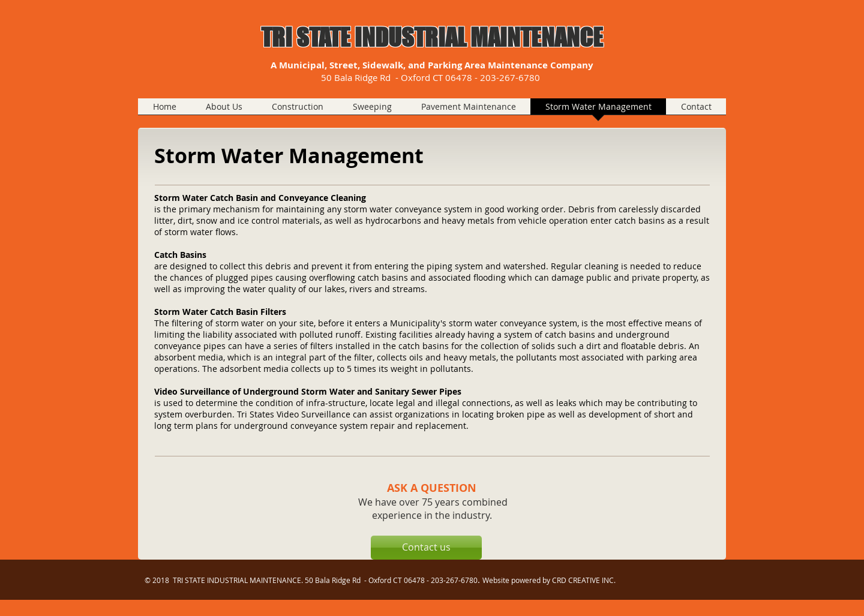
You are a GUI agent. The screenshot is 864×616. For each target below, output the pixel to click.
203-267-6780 (511, 77)
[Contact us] (426, 548)
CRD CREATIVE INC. (584, 580)
